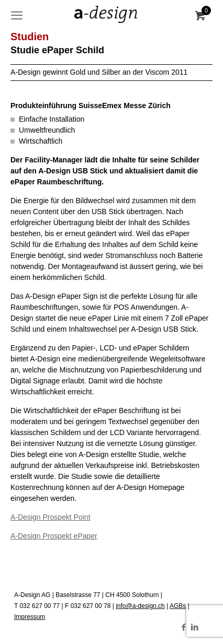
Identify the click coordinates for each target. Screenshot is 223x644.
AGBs (178, 606)
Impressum (30, 617)
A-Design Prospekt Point (51, 517)
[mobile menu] (17, 16)
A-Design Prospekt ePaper (54, 536)
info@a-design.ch (140, 606)
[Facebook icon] (183, 627)
